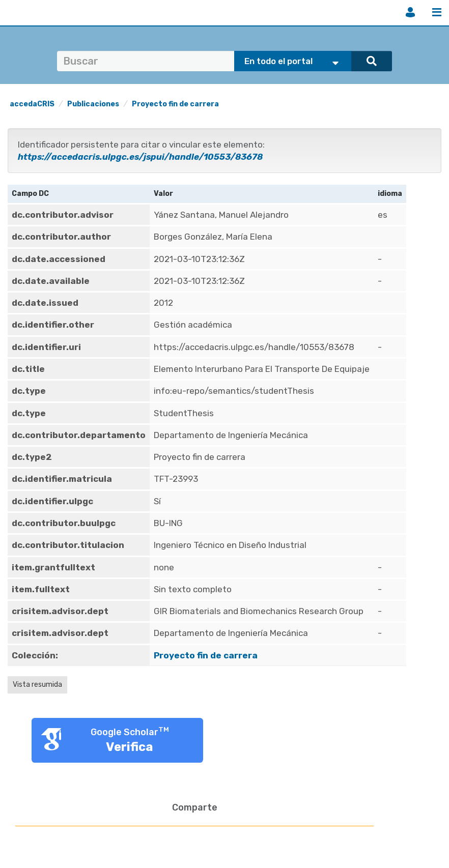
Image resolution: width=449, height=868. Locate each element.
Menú (437, 12)
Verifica (130, 747)
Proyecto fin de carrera (175, 104)
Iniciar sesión (410, 12)
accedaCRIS (32, 104)
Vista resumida (37, 685)
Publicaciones (93, 104)
